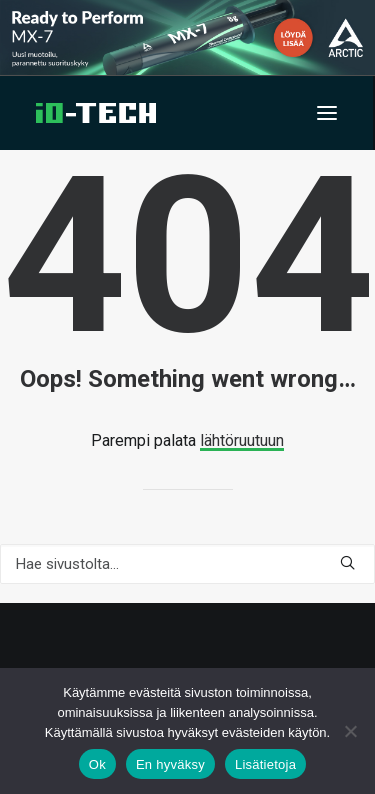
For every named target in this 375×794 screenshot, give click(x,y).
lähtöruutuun (242, 440)
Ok (97, 764)
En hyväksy (170, 764)
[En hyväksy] (350, 731)
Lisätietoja (265, 764)
